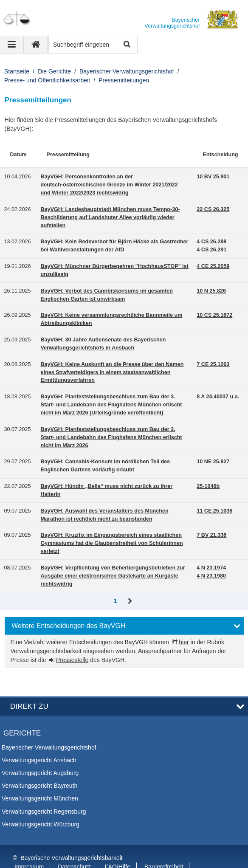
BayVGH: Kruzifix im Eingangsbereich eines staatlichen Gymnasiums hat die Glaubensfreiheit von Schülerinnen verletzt (112, 543)
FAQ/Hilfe (118, 846)
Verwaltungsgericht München (40, 778)
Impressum (29, 846)
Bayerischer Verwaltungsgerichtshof (127, 71)
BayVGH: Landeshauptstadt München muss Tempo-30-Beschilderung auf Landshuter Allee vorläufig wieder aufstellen (110, 217)
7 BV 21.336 (211, 535)
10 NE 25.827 (213, 462)
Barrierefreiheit (164, 846)
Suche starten (126, 45)
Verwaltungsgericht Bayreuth (39, 765)
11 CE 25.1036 (214, 511)
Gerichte (22, 712)
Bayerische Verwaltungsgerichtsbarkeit (71, 837)
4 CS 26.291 (211, 250)
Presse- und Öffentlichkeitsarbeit (47, 80)
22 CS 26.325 (213, 209)
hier (184, 642)
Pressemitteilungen (124, 80)
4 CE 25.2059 (213, 266)
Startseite (17, 71)
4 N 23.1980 (211, 576)
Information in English (43, 855)
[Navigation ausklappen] (12, 45)
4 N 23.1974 (211, 568)
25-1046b (208, 486)
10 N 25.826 (211, 291)
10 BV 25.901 (213, 177)
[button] (124, 626)
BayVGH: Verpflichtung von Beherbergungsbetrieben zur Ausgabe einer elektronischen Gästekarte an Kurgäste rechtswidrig (113, 576)
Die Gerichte (54, 71)
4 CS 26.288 (211, 242)
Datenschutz (74, 846)
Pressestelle (72, 660)
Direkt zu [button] (29, 686)
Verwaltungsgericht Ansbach (39, 739)
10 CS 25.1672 (214, 315)
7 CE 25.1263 (213, 364)
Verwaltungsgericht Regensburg (44, 790)
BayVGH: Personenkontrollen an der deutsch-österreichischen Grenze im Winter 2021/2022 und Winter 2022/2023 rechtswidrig (109, 185)
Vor (130, 601)
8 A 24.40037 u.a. (218, 397)
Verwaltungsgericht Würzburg (41, 803)
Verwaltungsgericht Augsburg (40, 752)
